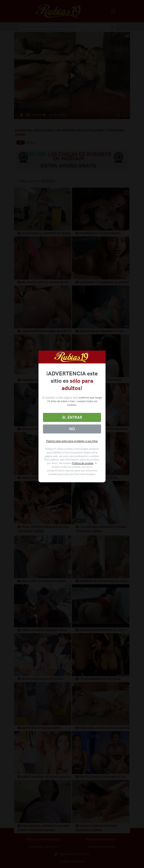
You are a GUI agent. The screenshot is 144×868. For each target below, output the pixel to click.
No (72, 429)
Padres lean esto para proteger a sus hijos (72, 441)
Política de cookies (83, 463)
